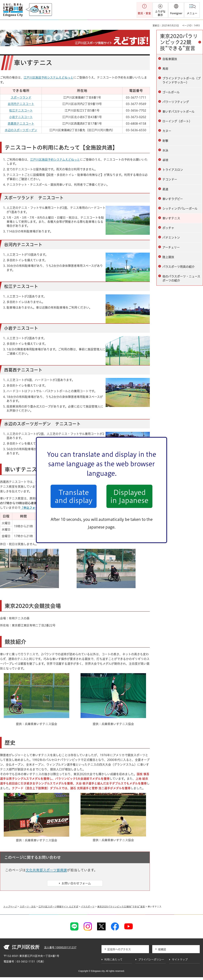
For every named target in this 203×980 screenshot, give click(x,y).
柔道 (165, 189)
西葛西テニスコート (21, 124)
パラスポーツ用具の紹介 (179, 267)
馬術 (165, 69)
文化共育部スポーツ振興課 (46, 870)
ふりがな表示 (160, 13)
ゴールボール (171, 92)
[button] (176, 10)
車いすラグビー (173, 199)
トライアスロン (173, 170)
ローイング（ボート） (177, 121)
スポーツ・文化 (28, 907)
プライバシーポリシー (151, 960)
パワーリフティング (176, 102)
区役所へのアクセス (119, 949)
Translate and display (74, 496)
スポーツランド (21, 97)
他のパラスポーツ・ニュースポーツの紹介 (181, 278)
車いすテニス (171, 218)
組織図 (162, 949)
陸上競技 (168, 257)
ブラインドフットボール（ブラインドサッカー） (181, 80)
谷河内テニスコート (21, 104)
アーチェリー (171, 247)
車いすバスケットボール (178, 112)
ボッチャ (168, 228)
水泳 (165, 150)
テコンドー (170, 179)
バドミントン (171, 238)
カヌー (167, 131)
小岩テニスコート (21, 117)
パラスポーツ (88, 907)
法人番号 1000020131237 (60, 947)
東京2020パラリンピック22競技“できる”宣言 (179, 42)
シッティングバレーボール (180, 209)
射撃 (165, 141)
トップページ (10, 907)
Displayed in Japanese (129, 496)
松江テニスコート (21, 110)
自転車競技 (170, 59)
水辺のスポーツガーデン (21, 130)
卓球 (165, 160)
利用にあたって (113, 960)
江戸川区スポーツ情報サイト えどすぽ (58, 907)
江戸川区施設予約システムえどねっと (48, 77)
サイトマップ (180, 960)
